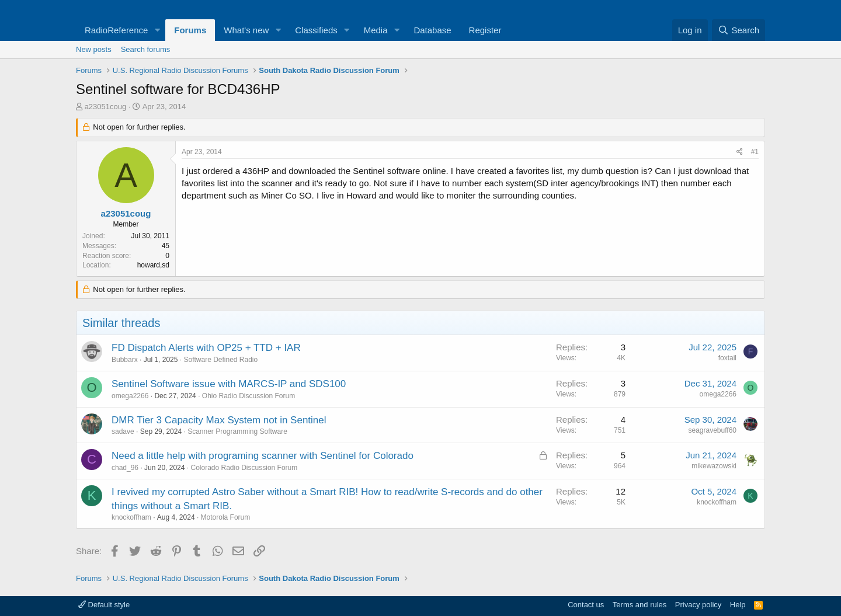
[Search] (739, 30)
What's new (246, 30)
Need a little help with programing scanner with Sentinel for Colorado (263, 456)
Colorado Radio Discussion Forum (244, 468)
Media (376, 30)
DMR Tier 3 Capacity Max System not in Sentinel (219, 420)
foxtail (727, 358)
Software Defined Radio (220, 360)
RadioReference (116, 30)
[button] (157, 30)
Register (485, 30)
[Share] (740, 152)
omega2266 (130, 396)
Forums (190, 30)
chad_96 (125, 468)
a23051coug (106, 107)
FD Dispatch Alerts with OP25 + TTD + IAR (206, 348)
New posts (94, 49)
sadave (123, 431)
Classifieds (316, 30)
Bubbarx (125, 360)
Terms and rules (640, 605)
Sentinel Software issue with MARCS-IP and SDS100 (229, 384)
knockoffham (131, 517)
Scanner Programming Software (237, 431)
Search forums (146, 49)
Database (432, 30)
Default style (104, 605)
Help (738, 605)
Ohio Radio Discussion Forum (249, 396)
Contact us (586, 605)
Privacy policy (698, 605)
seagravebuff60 (712, 430)
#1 (755, 152)
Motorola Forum (226, 517)
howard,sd (153, 265)
